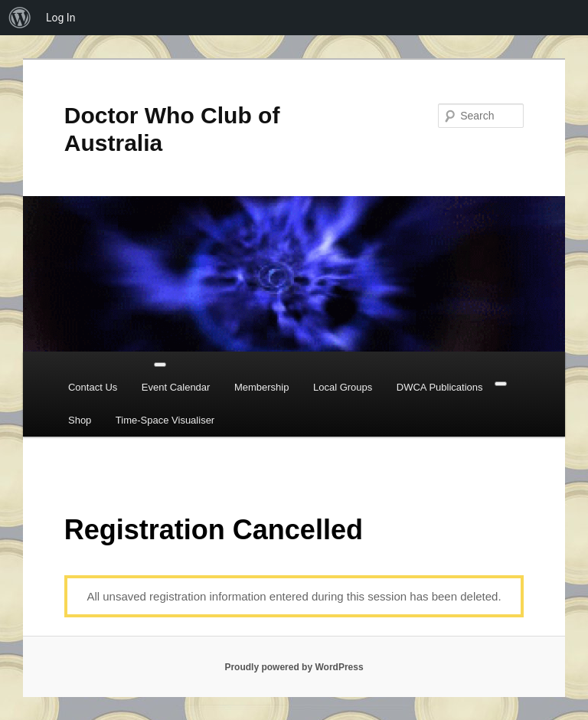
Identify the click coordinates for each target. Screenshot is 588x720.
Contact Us (93, 387)
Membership (262, 387)
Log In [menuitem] (60, 18)
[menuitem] (20, 18)
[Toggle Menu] (160, 365)
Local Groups (343, 387)
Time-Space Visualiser (165, 420)
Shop (80, 420)
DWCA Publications (440, 387)
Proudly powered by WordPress (294, 667)
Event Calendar (176, 387)
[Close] (501, 384)
